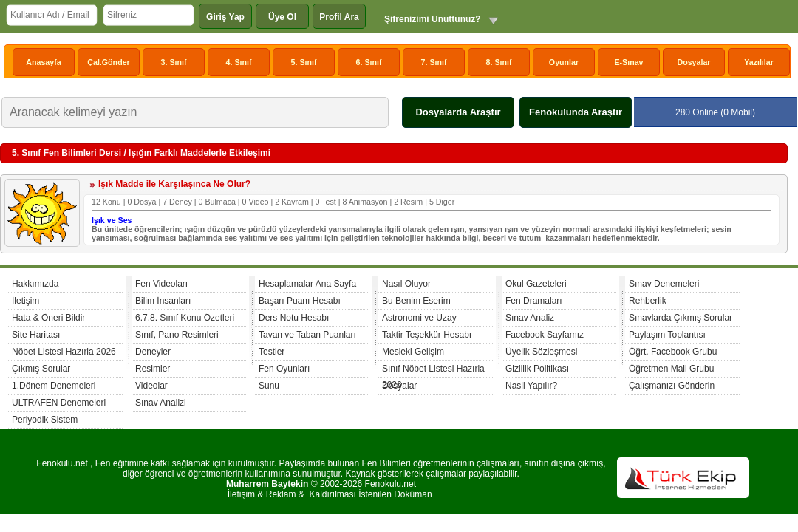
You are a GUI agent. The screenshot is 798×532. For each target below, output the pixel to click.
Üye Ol (282, 17)
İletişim (25, 301)
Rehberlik (648, 301)
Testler (272, 352)
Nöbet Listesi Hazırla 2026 (64, 352)
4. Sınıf (239, 62)
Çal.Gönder (108, 62)
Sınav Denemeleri (664, 284)
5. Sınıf (304, 62)
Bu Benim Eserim (416, 301)
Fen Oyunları (284, 369)
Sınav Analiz (530, 318)
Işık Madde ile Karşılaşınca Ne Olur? (174, 184)
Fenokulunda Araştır (576, 112)
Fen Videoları (161, 284)
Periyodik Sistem (45, 420)
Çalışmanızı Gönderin (672, 386)
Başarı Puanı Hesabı (300, 301)
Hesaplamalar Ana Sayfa (307, 284)
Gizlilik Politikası (537, 369)
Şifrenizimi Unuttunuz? (433, 19)
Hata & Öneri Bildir (48, 318)
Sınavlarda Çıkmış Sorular (681, 318)
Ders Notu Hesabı (294, 318)
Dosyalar (693, 62)
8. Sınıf (499, 62)
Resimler (153, 369)
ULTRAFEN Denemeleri (59, 403)
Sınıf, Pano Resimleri (177, 335)
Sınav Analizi (161, 403)
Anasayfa (43, 62)
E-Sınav (628, 62)
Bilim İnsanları (163, 301)
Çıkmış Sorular (41, 369)
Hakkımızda (35, 284)
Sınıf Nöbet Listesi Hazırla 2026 (433, 371)
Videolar (151, 386)
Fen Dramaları (534, 301)
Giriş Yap (225, 17)
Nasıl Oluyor (406, 284)
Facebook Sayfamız (545, 335)
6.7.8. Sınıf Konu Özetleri (185, 318)
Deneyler (153, 352)
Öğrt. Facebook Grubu (673, 352)
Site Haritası (36, 335)
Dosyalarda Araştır (458, 112)
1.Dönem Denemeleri (54, 386)
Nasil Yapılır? (531, 386)
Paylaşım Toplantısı (667, 335)
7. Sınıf (434, 62)
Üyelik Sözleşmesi (541, 352)
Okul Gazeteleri (536, 284)
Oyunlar (564, 62)
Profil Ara (339, 17)
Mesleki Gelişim (413, 352)
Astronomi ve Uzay (419, 318)
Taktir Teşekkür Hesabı (427, 335)
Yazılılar (759, 62)
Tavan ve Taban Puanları (307, 335)
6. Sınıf (369, 62)
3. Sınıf (174, 62)
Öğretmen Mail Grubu (671, 369)
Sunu (269, 386)
